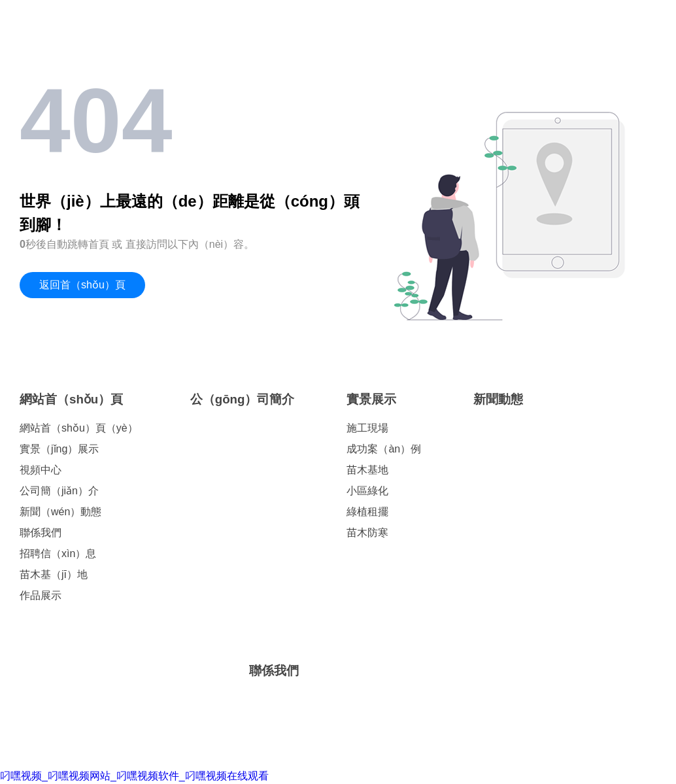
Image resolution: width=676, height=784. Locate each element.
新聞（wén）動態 (60, 512)
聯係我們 (41, 533)
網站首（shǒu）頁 (71, 399)
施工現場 (367, 428)
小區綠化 (367, 491)
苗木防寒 (367, 533)
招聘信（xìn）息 (58, 554)
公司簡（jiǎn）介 (59, 491)
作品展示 (41, 595)
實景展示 (371, 399)
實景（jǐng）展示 (59, 449)
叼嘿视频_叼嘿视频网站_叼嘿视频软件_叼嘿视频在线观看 (134, 776)
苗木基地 (367, 470)
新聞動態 (498, 399)
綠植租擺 (367, 512)
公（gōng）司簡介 (243, 399)
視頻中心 (41, 470)
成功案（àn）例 (384, 449)
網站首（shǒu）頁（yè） (79, 428)
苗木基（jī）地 (54, 574)
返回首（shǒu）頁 (82, 285)
